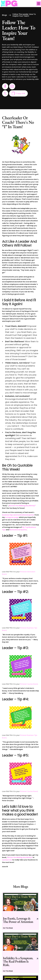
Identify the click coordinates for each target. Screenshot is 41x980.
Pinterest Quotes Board (29, 684)
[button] (38, 4)
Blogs (5, 15)
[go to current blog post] (21, 911)
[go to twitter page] (5, 93)
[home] (9, 4)
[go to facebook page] (5, 86)
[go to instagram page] (12, 86)
